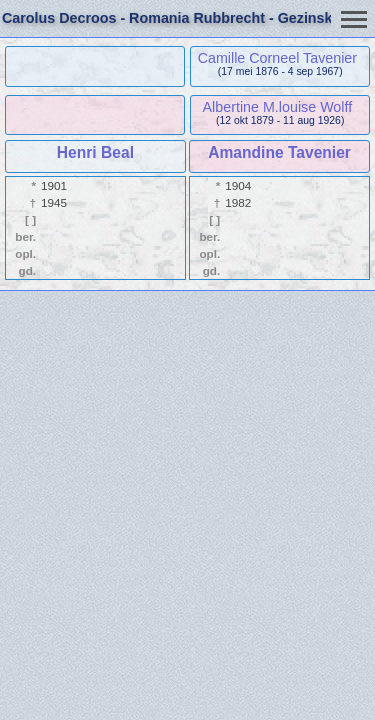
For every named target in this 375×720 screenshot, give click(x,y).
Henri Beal (95, 152)
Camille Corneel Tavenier (277, 58)
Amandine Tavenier (279, 152)
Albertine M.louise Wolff (278, 107)
